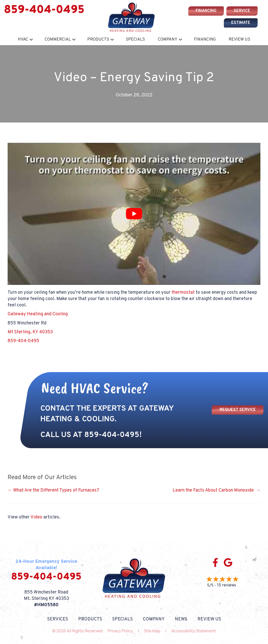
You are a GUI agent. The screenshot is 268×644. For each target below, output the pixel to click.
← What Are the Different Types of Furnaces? (53, 490)
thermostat (183, 293)
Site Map (152, 631)
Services (58, 619)
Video (36, 517)
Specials (135, 40)
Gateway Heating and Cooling (38, 314)
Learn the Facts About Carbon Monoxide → (216, 490)
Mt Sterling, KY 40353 (30, 332)
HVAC (23, 40)
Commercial (58, 40)
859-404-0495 (44, 10)
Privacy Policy (120, 631)
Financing (205, 40)
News (181, 619)
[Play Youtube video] (134, 214)
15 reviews (227, 585)
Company (168, 40)
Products (98, 40)
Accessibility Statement (194, 631)
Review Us (239, 40)
